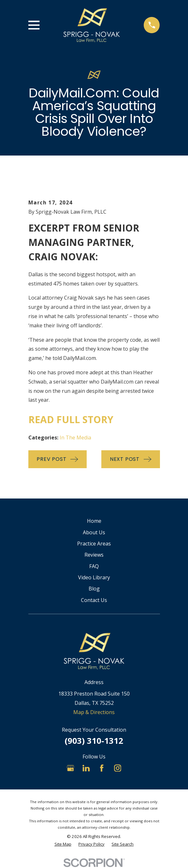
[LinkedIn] (86, 768)
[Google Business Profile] (70, 768)
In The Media (75, 438)
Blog (94, 589)
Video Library (94, 577)
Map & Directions (94, 712)
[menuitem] (63, 844)
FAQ (94, 566)
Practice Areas (94, 544)
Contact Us (94, 600)
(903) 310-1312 (94, 741)
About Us (94, 532)
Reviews (94, 555)
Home (94, 521)
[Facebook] (102, 768)
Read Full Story (71, 419)
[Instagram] (118, 768)
